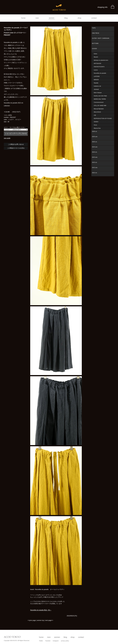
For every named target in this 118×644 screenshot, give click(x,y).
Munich (96, 57)
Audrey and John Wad (100, 96)
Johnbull (96, 89)
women (52, 18)
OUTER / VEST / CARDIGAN (101, 38)
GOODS (94, 49)
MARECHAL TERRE (100, 99)
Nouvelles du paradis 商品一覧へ (41, 610)
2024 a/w (95, 147)
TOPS (94, 28)
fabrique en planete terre (101, 60)
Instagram (56, 641)
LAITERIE (97, 76)
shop (79, 18)
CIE (95, 115)
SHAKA (96, 122)
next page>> (49, 620)
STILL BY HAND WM (100, 106)
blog (66, 18)
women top (40, 620)
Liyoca (96, 70)
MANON (96, 80)
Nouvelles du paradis (100, 73)
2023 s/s (94, 162)
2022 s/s (94, 173)
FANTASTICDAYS (99, 67)
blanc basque (98, 93)
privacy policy (65, 641)
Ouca (95, 125)
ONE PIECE (96, 33)
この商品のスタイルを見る (16, 148)
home (23, 18)
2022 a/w (95, 168)
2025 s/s (94, 142)
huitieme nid (97, 86)
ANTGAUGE (97, 63)
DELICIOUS (97, 112)
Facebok (48, 641)
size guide (7, 138)
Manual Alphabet (99, 109)
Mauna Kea (97, 128)
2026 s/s (94, 131)
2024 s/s (94, 152)
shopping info (102, 7)
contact (94, 18)
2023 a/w (95, 157)
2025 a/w (95, 137)
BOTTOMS (95, 43)
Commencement (99, 102)
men (37, 18)
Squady (96, 83)
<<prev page (32, 620)
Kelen (95, 54)
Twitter (41, 641)
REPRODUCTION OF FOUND (103, 118)
